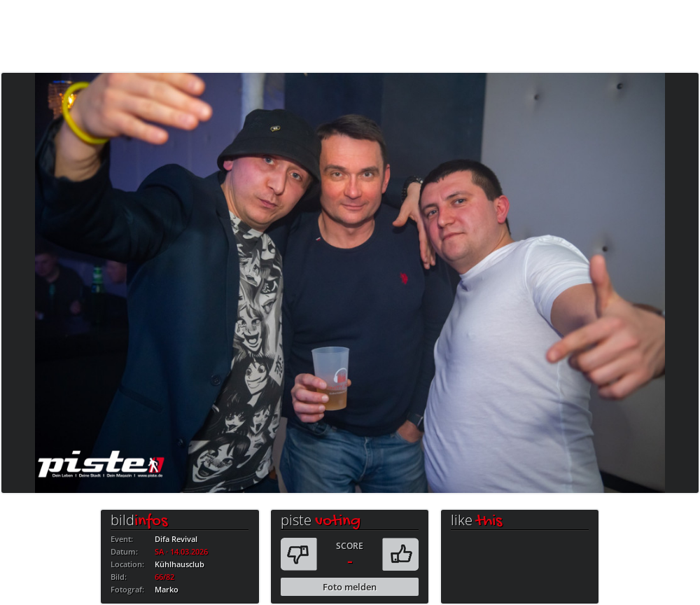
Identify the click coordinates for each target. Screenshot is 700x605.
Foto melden (350, 587)
